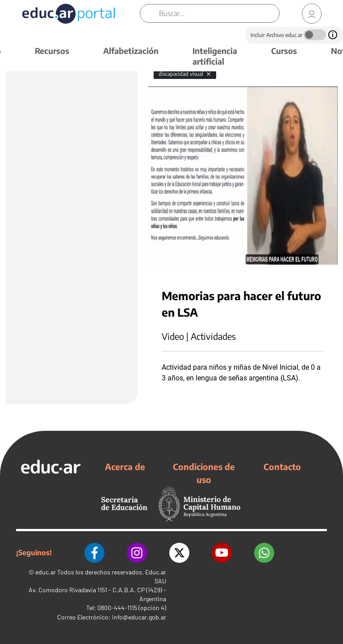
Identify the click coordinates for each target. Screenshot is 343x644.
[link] (312, 14)
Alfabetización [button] (131, 51)
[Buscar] (219, 13)
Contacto (282, 466)
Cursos (284, 51)
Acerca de (125, 466)
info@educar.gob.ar (139, 617)
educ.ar (46, 572)
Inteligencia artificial (215, 56)
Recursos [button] (52, 51)
